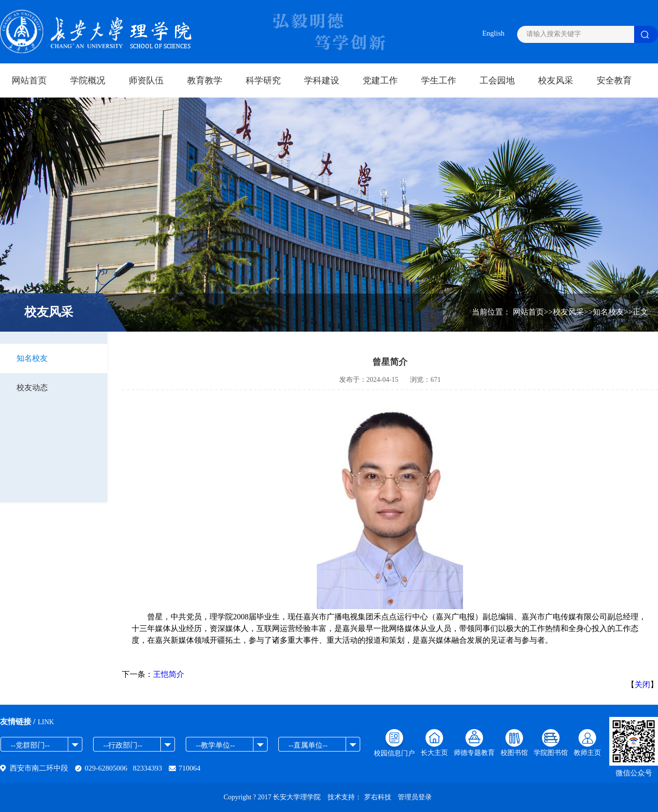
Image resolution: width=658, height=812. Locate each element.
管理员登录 (415, 797)
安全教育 (614, 80)
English (493, 33)
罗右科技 (378, 797)
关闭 (642, 684)
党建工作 (380, 80)
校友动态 (32, 387)
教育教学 (205, 80)
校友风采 (556, 80)
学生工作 (439, 80)
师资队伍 (146, 80)
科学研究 (263, 80)
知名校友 (32, 358)
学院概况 (88, 80)
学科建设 (322, 80)
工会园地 (497, 80)
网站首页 (29, 80)
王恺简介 (169, 674)
